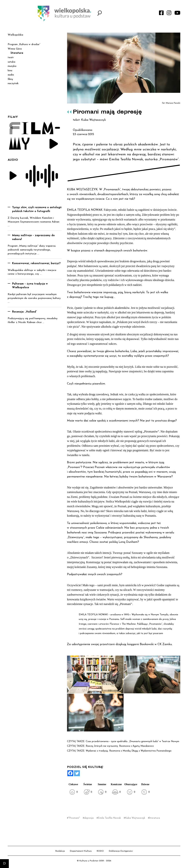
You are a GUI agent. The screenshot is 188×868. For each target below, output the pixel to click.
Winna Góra (15, 49)
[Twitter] (77, 773)
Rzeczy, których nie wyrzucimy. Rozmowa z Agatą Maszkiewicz (120, 746)
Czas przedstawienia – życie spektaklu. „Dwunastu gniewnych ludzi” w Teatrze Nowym (132, 741)
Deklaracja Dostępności (121, 851)
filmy (10, 79)
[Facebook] (70, 773)
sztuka (11, 62)
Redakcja (60, 851)
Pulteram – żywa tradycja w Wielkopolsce (30, 286)
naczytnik (13, 83)
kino (10, 71)
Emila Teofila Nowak (109, 818)
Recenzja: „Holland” (25, 312)
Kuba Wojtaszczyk (135, 818)
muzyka (12, 66)
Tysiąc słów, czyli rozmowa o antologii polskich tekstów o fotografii (37, 209)
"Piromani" (74, 818)
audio (11, 75)
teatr (11, 58)
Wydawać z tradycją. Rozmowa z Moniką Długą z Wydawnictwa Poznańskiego (129, 751)
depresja (89, 818)
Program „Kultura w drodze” (24, 44)
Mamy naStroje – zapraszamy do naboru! (33, 237)
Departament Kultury (81, 851)
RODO (100, 851)
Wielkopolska (15, 35)
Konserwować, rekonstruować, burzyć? (36, 263)
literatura (155, 818)
